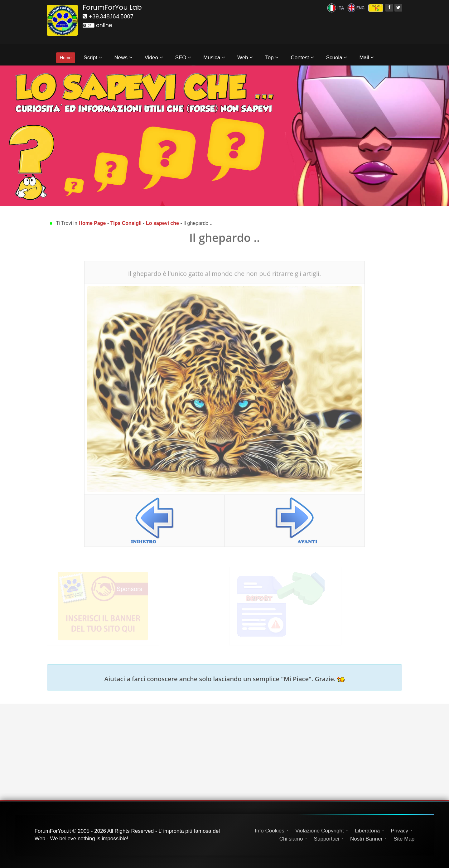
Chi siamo (291, 839)
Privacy (399, 831)
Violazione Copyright (320, 831)
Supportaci (327, 839)
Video (154, 58)
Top (272, 58)
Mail (367, 58)
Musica (214, 58)
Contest (302, 58)
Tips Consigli (126, 223)
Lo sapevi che (162, 223)
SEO (183, 58)
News (123, 58)
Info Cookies (270, 831)
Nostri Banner (366, 839)
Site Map (404, 839)
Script (93, 58)
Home (66, 58)
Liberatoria (367, 831)
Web (245, 58)
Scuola (337, 58)
